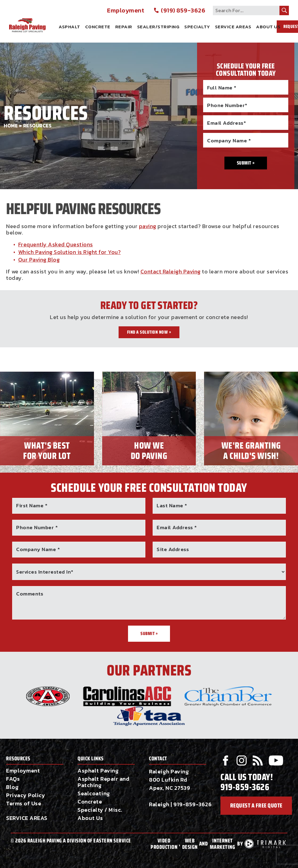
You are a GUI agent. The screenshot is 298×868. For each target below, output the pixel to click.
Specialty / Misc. (100, 810)
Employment (126, 10)
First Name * (32, 505)
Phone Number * (37, 527)
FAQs (13, 779)
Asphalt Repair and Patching (103, 782)
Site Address (173, 549)
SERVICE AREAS (27, 818)
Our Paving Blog (39, 260)
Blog (12, 787)
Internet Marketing (223, 844)
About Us (268, 27)
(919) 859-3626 (179, 10)
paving (148, 226)
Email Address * (177, 527)
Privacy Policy (26, 795)
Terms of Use (24, 803)
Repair (124, 27)
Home (11, 126)
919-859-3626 (192, 804)
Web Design (190, 844)
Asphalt (69, 27)
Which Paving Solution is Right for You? (70, 252)
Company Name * (38, 549)
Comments (30, 594)
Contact (158, 759)
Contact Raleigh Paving (171, 271)
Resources (18, 759)
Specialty (197, 27)
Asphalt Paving (98, 771)
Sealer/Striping (158, 27)
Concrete (98, 27)
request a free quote (256, 806)
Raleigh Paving (36, 19)
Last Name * (172, 505)
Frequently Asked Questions (56, 244)
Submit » (149, 634)
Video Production (164, 844)
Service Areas (233, 27)
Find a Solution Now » (149, 332)
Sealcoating (94, 793)
